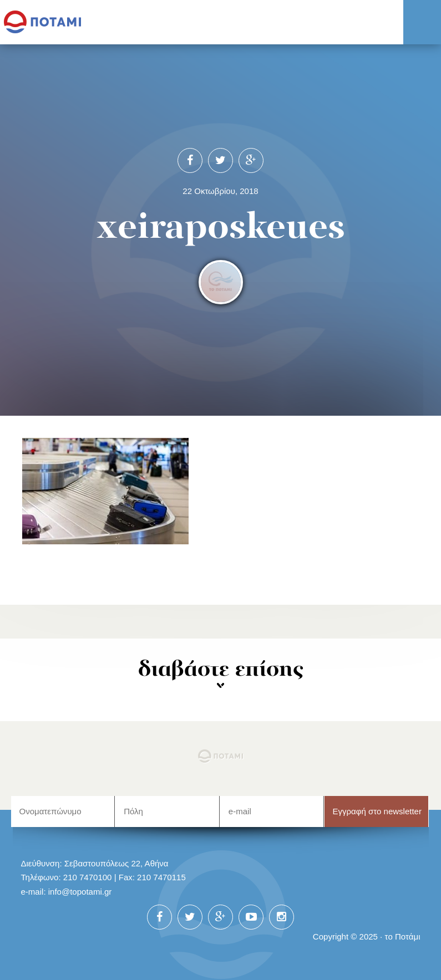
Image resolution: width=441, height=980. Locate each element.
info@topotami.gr (80, 892)
